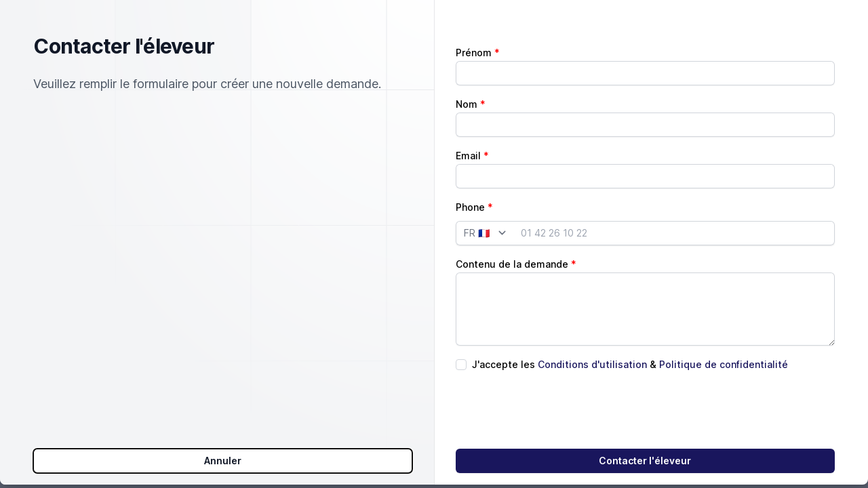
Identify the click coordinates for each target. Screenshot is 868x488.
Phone (470, 184)
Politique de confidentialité (724, 341)
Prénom (474, 29)
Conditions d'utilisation (592, 341)
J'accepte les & (630, 341)
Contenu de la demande (512, 241)
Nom (467, 81)
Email (468, 133)
